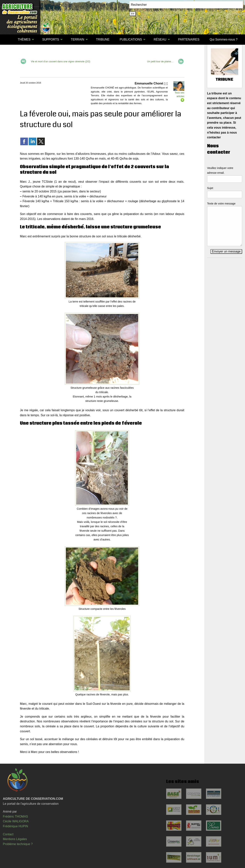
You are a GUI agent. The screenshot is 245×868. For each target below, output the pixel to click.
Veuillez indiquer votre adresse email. (220, 170)
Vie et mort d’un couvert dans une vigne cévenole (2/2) (60, 61)
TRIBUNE (103, 39)
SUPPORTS (51, 39)
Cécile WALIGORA (16, 821)
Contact (8, 834)
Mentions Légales (15, 839)
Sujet (210, 188)
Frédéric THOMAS (15, 816)
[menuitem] (7, 40)
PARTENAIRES (189, 39)
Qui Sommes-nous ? (224, 39)
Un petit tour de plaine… (160, 61)
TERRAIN (78, 39)
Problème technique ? (18, 844)
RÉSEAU (160, 39)
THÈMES (24, 39)
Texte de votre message (221, 204)
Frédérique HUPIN (16, 826)
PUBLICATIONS (131, 39)
